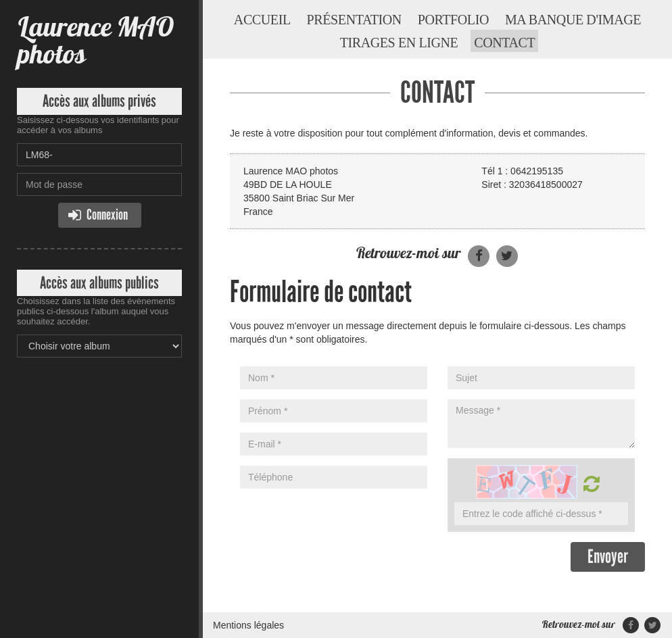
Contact (504, 43)
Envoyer (608, 557)
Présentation (354, 20)
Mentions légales (248, 625)
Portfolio (453, 20)
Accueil (262, 20)
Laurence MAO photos (95, 40)
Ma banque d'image (573, 20)
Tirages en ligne (399, 43)
